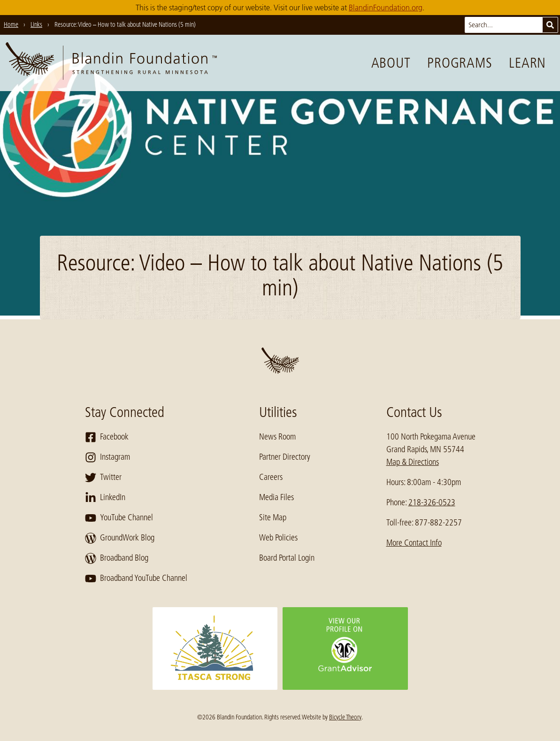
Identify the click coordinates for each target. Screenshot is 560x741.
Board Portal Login (287, 558)
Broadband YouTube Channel (136, 579)
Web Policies (278, 538)
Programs (460, 63)
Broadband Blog (117, 558)
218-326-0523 (432, 502)
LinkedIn (105, 498)
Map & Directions (413, 462)
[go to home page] (111, 63)
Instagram (107, 457)
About (391, 63)
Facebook (107, 437)
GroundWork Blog (120, 538)
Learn (527, 63)
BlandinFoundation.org (386, 8)
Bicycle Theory (345, 717)
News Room (277, 437)
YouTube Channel (119, 518)
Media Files (276, 497)
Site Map (273, 517)
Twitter (103, 478)
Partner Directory (285, 457)
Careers (271, 477)
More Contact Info (414, 543)
